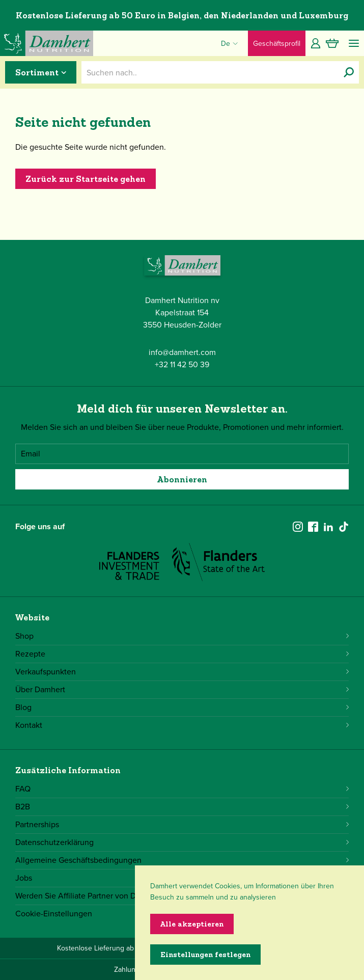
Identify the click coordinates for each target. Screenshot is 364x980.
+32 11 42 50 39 (182, 364)
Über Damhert (182, 689)
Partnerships (182, 824)
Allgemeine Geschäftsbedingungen (182, 860)
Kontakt (182, 725)
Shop (182, 636)
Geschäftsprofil (277, 44)
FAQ (182, 789)
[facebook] (313, 527)
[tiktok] (344, 527)
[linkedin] (328, 527)
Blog (182, 707)
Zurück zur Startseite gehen (86, 179)
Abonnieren (182, 479)
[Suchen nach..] (349, 72)
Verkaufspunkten (182, 672)
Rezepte (182, 654)
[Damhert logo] (47, 43)
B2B (182, 807)
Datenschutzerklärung (182, 842)
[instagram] (298, 527)
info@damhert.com (182, 352)
